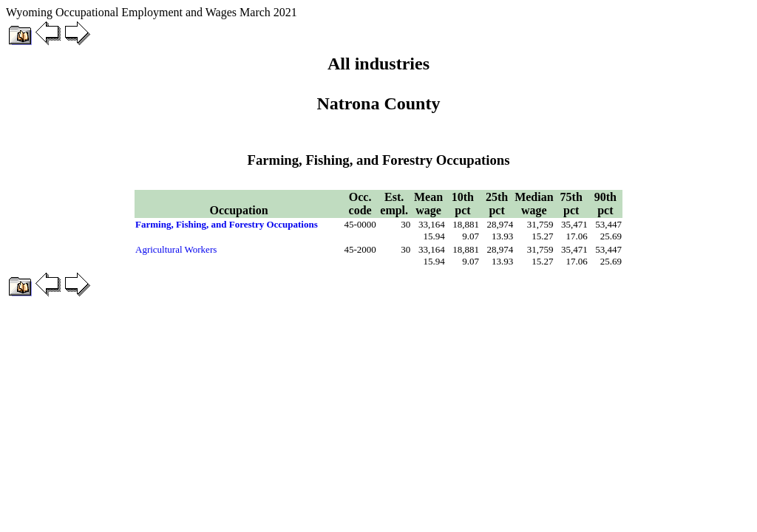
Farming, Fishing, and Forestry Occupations (227, 224)
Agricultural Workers (176, 249)
